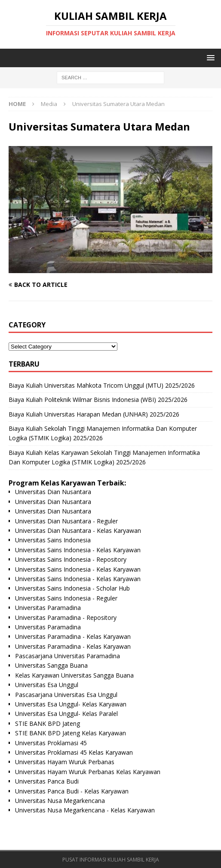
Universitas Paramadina (48, 608)
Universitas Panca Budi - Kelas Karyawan (72, 791)
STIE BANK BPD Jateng (48, 723)
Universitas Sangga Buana (51, 665)
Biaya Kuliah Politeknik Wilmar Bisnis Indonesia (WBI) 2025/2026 (98, 400)
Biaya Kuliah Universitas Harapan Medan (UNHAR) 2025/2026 (94, 414)
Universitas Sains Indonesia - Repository (71, 559)
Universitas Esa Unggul (47, 685)
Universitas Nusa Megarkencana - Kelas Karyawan (85, 810)
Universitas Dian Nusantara (53, 492)
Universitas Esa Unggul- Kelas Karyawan (71, 704)
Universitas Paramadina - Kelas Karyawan (73, 636)
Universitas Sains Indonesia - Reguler (66, 598)
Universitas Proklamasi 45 (51, 743)
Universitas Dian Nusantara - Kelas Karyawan (78, 530)
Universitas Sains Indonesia (53, 540)
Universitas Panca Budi (47, 781)
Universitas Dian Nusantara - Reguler (66, 521)
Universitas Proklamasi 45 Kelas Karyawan (74, 752)
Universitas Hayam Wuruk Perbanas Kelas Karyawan (88, 772)
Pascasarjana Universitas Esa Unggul (66, 695)
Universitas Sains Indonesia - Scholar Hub (72, 588)
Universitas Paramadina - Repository (66, 618)
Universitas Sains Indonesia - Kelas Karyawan (78, 550)
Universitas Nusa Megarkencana (60, 801)
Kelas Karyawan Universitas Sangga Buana (74, 675)
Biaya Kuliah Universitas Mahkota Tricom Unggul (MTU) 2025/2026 (102, 385)
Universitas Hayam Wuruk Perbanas (65, 762)
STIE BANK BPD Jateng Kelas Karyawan (71, 733)
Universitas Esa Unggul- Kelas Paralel (66, 714)
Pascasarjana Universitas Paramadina (68, 656)
